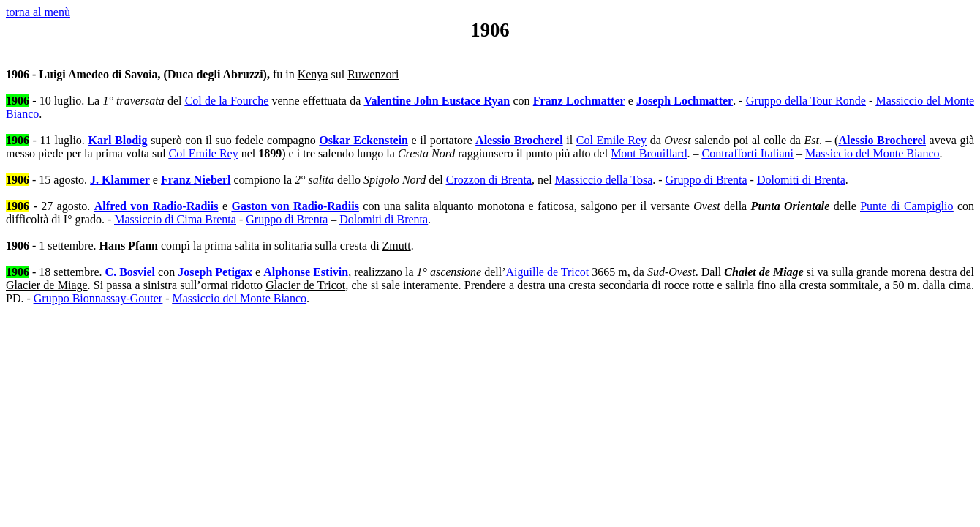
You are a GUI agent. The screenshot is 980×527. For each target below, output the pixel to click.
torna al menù (38, 12)
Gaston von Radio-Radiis (295, 206)
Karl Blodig (117, 140)
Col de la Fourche (227, 101)
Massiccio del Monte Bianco (872, 153)
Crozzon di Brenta (489, 180)
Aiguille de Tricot (547, 272)
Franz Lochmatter (579, 101)
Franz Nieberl (196, 180)
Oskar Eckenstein (363, 140)
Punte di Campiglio (906, 206)
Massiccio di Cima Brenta (175, 219)
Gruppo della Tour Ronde (806, 101)
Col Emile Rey (611, 140)
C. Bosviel (130, 272)
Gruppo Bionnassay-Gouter (98, 298)
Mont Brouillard (649, 153)
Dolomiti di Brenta (801, 180)
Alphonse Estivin (306, 272)
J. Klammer (120, 180)
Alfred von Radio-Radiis (157, 206)
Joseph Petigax (215, 272)
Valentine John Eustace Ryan (437, 101)
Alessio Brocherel (519, 140)
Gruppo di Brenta (706, 180)
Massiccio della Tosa (604, 180)
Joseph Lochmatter (685, 101)
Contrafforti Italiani (748, 153)
